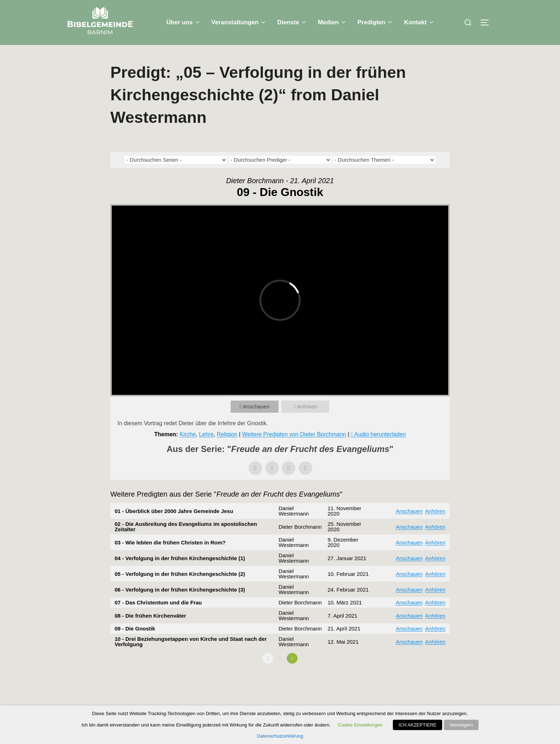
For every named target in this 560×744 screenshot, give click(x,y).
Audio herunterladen (380, 434)
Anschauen (256, 406)
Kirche (188, 434)
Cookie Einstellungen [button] (360, 725)
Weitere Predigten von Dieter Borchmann (294, 434)
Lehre (206, 434)
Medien (332, 22)
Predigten (376, 22)
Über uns (184, 22)
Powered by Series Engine (423, 678)
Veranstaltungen (239, 22)
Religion (227, 434)
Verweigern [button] (461, 725)
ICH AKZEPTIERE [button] (417, 725)
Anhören (307, 406)
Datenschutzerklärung (280, 736)
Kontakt (419, 22)
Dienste (292, 22)
